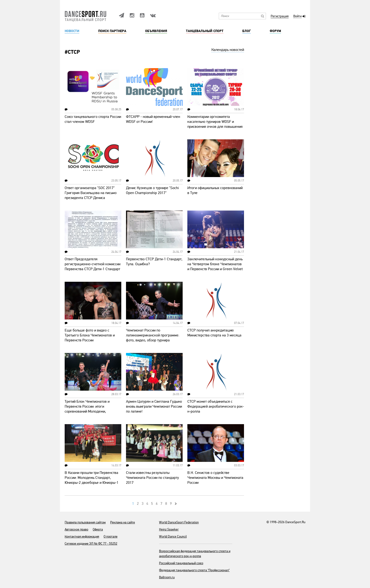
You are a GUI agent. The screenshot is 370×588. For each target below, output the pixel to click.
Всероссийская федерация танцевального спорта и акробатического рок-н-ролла (195, 554)
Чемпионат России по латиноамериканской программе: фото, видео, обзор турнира (153, 335)
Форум (275, 31)
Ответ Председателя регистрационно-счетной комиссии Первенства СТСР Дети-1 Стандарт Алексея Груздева (92, 267)
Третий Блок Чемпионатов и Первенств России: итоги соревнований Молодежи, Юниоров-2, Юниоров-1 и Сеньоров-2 (87, 411)
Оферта (98, 529)
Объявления (156, 31)
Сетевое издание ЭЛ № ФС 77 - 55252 (91, 544)
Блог (247, 31)
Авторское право (76, 529)
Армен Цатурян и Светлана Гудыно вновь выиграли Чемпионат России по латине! (154, 406)
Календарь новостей (228, 50)
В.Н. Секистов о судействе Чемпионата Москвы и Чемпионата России (215, 478)
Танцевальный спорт (205, 31)
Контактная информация (82, 536)
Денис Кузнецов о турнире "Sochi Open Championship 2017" (152, 190)
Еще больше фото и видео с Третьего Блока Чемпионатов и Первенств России (90, 335)
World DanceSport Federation (179, 522)
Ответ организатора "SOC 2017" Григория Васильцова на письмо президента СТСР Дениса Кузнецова (91, 195)
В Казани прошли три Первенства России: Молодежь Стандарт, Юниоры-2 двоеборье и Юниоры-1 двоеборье (92, 480)
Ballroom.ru (167, 577)
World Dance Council (173, 536)
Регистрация (280, 16)
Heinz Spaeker (169, 529)
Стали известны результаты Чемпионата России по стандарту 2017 (152, 478)
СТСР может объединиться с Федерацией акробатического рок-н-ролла (216, 406)
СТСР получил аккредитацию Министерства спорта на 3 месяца (214, 333)
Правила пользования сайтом (85, 522)
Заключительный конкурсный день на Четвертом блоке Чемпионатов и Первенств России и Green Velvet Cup (215, 267)
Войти (297, 16)
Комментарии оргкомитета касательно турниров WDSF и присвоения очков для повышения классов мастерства (215, 124)
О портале (111, 536)
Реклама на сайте (123, 522)
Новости (72, 31)
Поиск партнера (112, 31)
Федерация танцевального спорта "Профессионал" (194, 570)
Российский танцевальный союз (181, 563)
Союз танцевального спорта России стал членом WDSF (93, 119)
